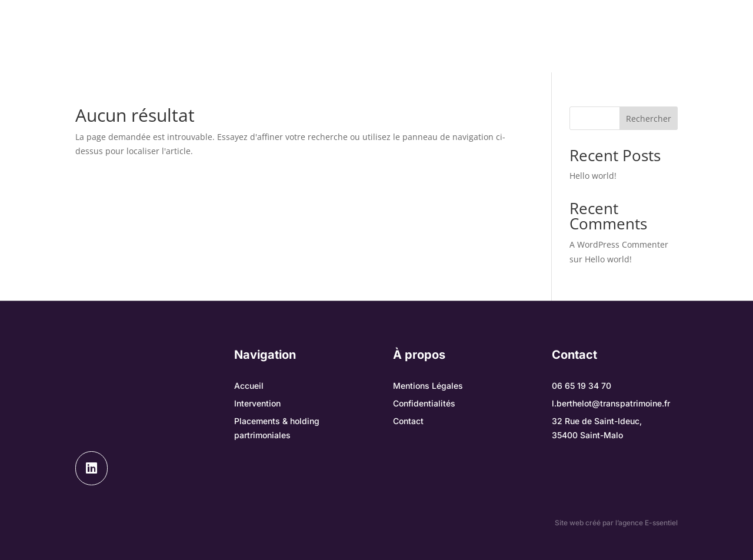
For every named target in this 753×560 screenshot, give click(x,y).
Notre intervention (272, 36)
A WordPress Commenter (619, 244)
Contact (376, 54)
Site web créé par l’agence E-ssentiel (616, 523)
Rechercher (649, 119)
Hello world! (593, 176)
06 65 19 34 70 (582, 386)
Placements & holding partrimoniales (438, 36)
